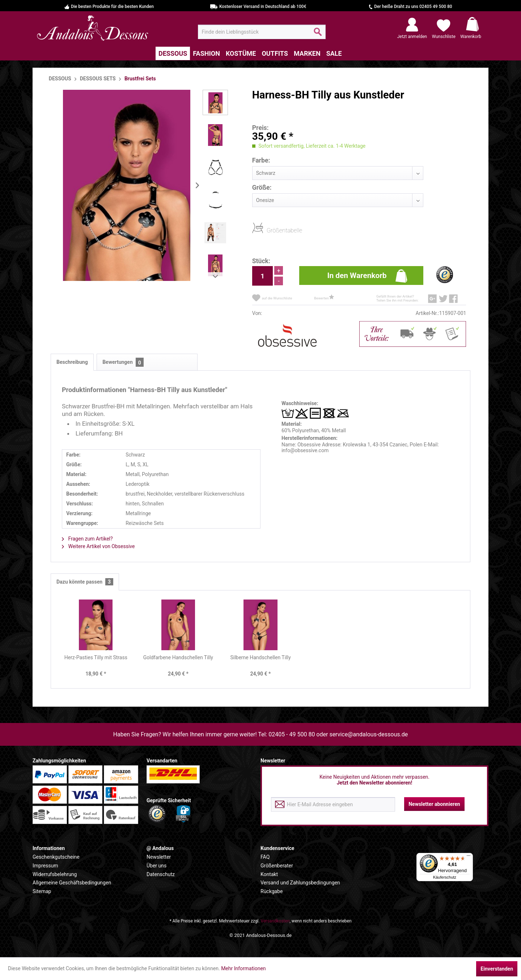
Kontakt (269, 874)
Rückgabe (272, 891)
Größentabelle (269, 230)
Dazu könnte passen (85, 582)
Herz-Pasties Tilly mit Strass (96, 657)
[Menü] (469, 857)
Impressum (45, 866)
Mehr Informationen (243, 968)
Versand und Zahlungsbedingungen (300, 883)
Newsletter (159, 857)
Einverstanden (497, 969)
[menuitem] (262, 32)
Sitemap (42, 891)
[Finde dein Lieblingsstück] (262, 32)
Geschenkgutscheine (56, 857)
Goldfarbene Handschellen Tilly (178, 657)
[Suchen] (318, 35)
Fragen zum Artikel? (87, 539)
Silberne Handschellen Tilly (260, 657)
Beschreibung (72, 362)
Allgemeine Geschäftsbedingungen (72, 883)
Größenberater (277, 866)
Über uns (156, 866)
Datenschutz (161, 874)
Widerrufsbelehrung (55, 874)
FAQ (265, 857)
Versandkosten (275, 921)
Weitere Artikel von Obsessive (98, 546)
